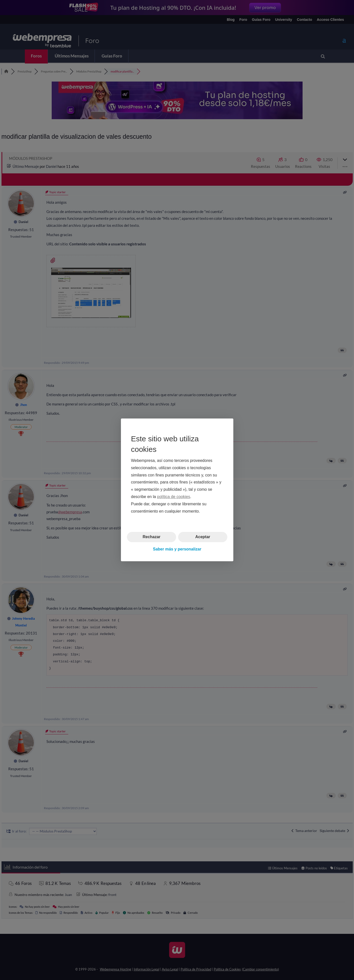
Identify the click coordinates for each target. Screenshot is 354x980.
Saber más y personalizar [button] (177, 549)
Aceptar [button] (203, 537)
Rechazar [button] (151, 537)
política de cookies (174, 497)
